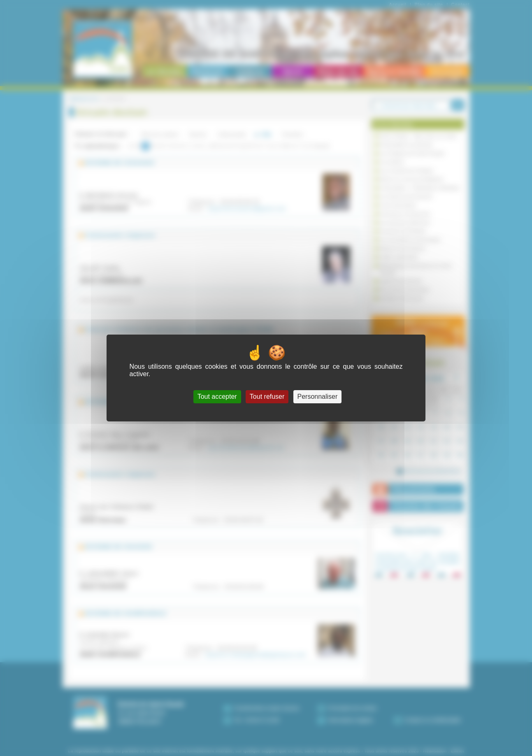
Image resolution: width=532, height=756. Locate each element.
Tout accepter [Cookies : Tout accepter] (217, 397)
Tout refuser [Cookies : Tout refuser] (267, 397)
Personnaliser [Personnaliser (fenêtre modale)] (318, 397)
